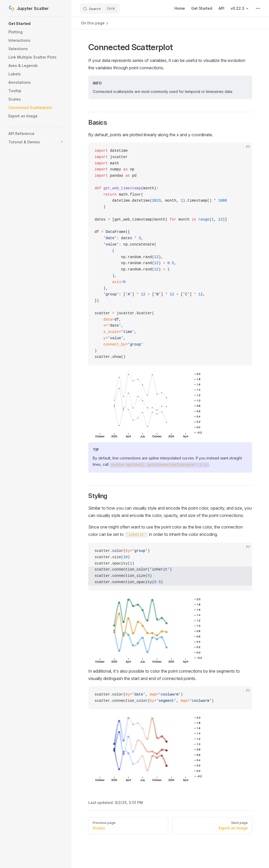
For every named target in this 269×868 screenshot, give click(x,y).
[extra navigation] (258, 8)
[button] (36, 24)
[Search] (100, 8)
